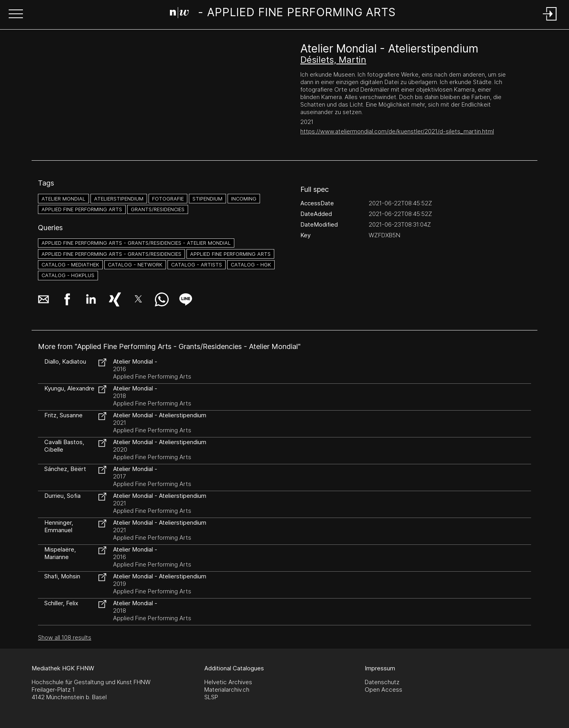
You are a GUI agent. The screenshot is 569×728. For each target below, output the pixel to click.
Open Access (383, 690)
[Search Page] (283, 14)
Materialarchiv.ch (227, 690)
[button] (16, 15)
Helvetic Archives (228, 682)
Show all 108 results (65, 637)
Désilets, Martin (333, 60)
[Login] (550, 21)
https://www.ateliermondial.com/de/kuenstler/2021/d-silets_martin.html (397, 131)
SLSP (211, 697)
